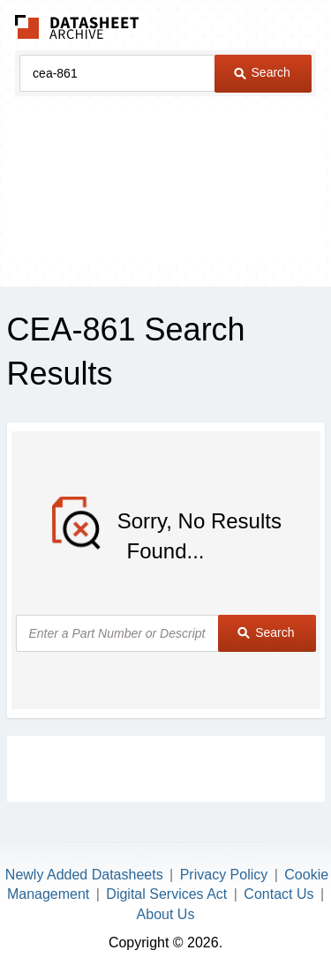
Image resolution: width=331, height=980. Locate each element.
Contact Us (278, 894)
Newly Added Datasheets (84, 875)
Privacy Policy (224, 875)
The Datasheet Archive (77, 27)
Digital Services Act (166, 894)
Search (262, 72)
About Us (166, 914)
